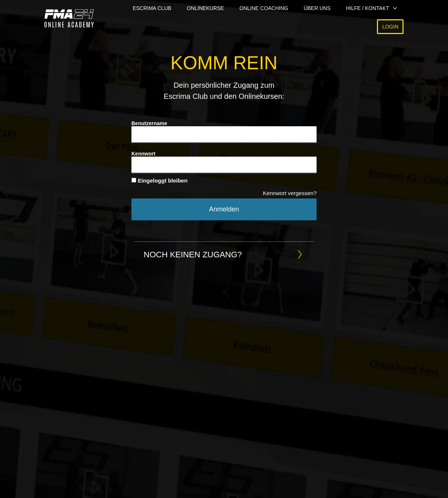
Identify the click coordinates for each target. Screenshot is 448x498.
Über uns (317, 8)
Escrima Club (152, 8)
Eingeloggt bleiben (159, 181)
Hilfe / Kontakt (367, 8)
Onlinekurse (205, 8)
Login (390, 27)
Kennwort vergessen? (290, 193)
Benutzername (149, 123)
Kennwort (143, 154)
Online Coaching (264, 8)
